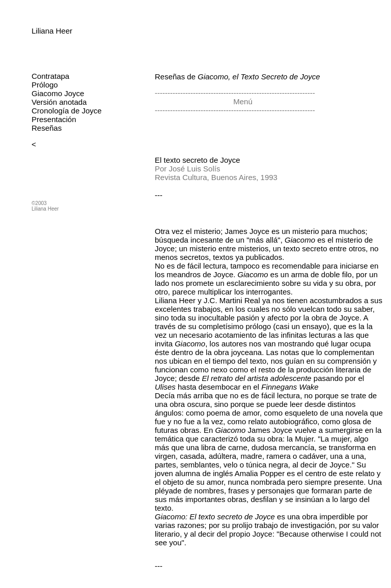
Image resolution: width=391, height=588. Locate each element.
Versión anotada (59, 102)
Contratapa (50, 76)
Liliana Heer (52, 31)
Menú (242, 101)
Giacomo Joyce (58, 93)
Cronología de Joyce (67, 111)
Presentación (54, 119)
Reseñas (47, 128)
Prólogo (45, 85)
